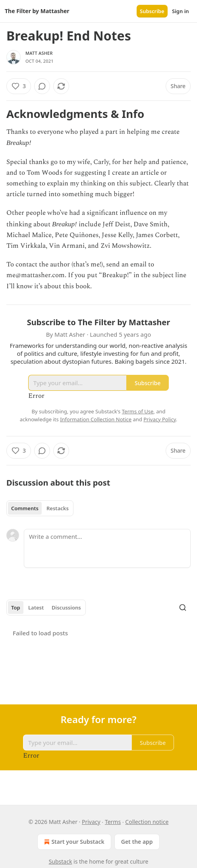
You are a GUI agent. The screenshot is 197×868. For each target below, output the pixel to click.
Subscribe (152, 11)
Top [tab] (16, 608)
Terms (113, 822)
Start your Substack (73, 842)
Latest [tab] (36, 608)
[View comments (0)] (42, 86)
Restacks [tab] (58, 508)
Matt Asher (39, 53)
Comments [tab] (25, 508)
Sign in (181, 11)
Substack (61, 861)
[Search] (183, 608)
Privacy (91, 822)
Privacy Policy (160, 419)
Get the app (137, 842)
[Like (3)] (19, 86)
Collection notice (147, 822)
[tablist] (40, 508)
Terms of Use (138, 411)
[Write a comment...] (107, 548)
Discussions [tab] (66, 608)
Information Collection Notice (96, 419)
